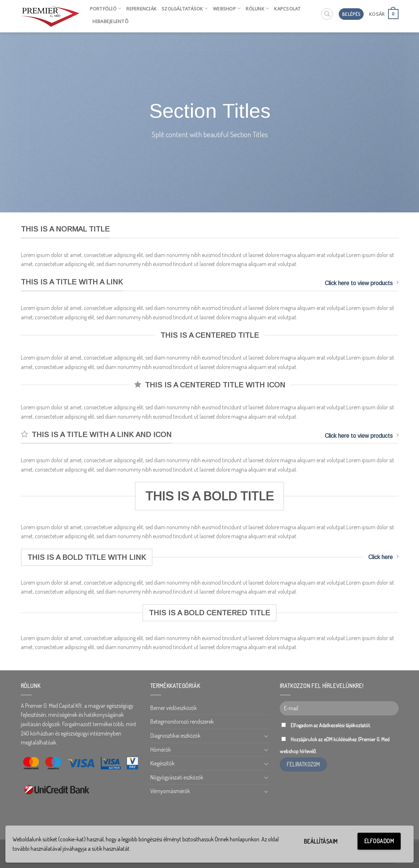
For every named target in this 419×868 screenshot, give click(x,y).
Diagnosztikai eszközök (175, 736)
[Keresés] (327, 14)
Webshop (227, 8)
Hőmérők (161, 750)
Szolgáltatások (185, 8)
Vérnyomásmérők (170, 791)
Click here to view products (362, 283)
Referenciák (141, 9)
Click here (383, 557)
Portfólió (106, 8)
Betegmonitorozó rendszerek (182, 721)
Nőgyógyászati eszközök (177, 777)
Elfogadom (379, 841)
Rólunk (257, 8)
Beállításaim (321, 841)
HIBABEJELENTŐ (110, 21)
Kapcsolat (287, 9)
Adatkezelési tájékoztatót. (345, 725)
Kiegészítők (162, 763)
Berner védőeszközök (174, 708)
